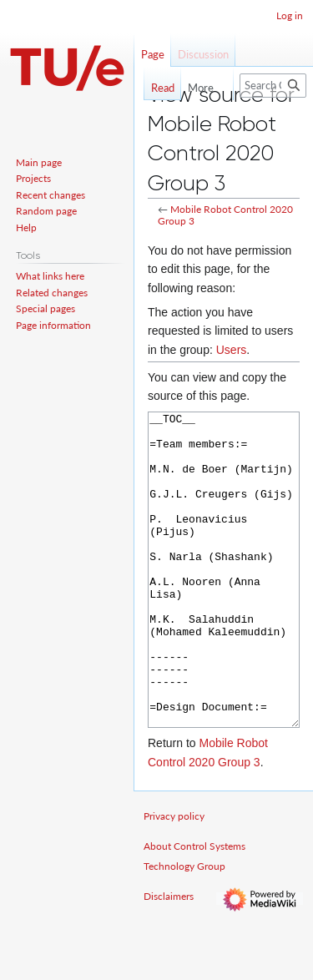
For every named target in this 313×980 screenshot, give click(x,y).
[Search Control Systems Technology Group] (273, 86)
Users (232, 350)
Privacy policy (174, 879)
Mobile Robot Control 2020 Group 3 (225, 215)
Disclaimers (169, 959)
